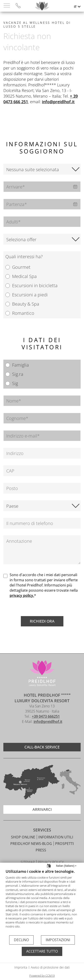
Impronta (21, 967)
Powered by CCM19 (42, 976)
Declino (21, 940)
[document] (42, 902)
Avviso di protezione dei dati (50, 967)
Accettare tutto (42, 951)
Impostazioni (58, 940)
